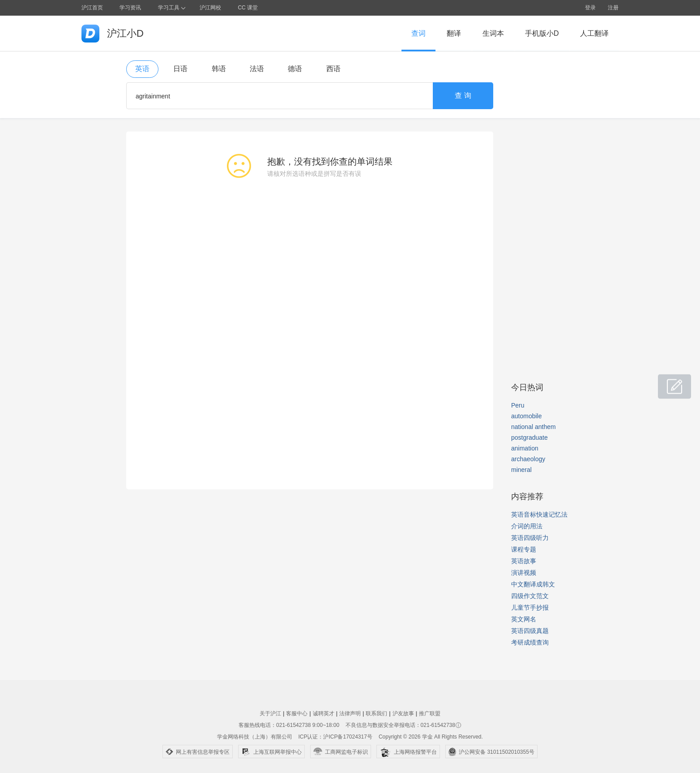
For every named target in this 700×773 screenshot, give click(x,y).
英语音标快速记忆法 (539, 514)
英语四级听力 (530, 538)
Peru (518, 405)
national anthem (534, 427)
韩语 (219, 69)
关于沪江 (270, 714)
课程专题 (524, 549)
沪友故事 (403, 714)
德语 (295, 69)
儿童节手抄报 (530, 607)
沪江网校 (210, 8)
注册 (613, 8)
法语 (257, 69)
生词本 (493, 33)
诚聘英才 (324, 714)
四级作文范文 (530, 596)
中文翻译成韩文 (533, 584)
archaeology (528, 459)
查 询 (463, 96)
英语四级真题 (530, 631)
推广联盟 (430, 714)
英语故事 (524, 561)
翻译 (454, 33)
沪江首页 (92, 8)
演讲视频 (524, 573)
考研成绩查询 (530, 642)
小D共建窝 (666, 382)
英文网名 (524, 619)
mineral (521, 470)
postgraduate (529, 437)
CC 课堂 (248, 8)
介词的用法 (527, 526)
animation (525, 448)
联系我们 (376, 714)
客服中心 (297, 714)
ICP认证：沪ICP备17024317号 (335, 737)
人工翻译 (594, 33)
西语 (333, 69)
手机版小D (542, 33)
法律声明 (350, 714)
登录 (590, 8)
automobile (527, 416)
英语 (142, 69)
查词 (418, 33)
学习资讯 (130, 8)
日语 (180, 69)
